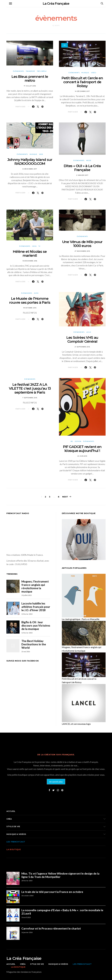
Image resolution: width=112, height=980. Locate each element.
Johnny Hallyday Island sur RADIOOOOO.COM (30, 162)
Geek (34, 246)
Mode (89, 160)
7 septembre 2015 (30, 398)
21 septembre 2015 (82, 347)
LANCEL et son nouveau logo (76, 724)
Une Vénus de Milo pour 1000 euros (82, 244)
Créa (9, 819)
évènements (18, 71)
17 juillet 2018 (30, 86)
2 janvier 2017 (82, 175)
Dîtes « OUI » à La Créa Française (82, 168)
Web (41, 154)
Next (65, 497)
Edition (78, 441)
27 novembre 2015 (82, 251)
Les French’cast (16, 842)
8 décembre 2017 (30, 169)
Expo (36, 293)
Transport (30, 71)
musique (85, 73)
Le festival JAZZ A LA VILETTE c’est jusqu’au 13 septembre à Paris (30, 388)
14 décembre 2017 (82, 91)
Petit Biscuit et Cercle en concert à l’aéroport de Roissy (82, 82)
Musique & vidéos (16, 834)
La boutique (14, 849)
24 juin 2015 (82, 456)
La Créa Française (56, 4)
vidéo (93, 73)
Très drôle (42, 71)
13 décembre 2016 (30, 261)
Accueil (11, 811)
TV (39, 246)
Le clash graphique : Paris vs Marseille (81, 619)
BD (72, 441)
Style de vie (13, 826)
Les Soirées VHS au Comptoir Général (82, 339)
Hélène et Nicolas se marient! (30, 254)
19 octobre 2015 (30, 308)
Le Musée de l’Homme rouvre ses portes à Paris (30, 300)
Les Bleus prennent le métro (30, 79)
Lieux (89, 332)
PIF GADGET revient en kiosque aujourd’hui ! (82, 449)
